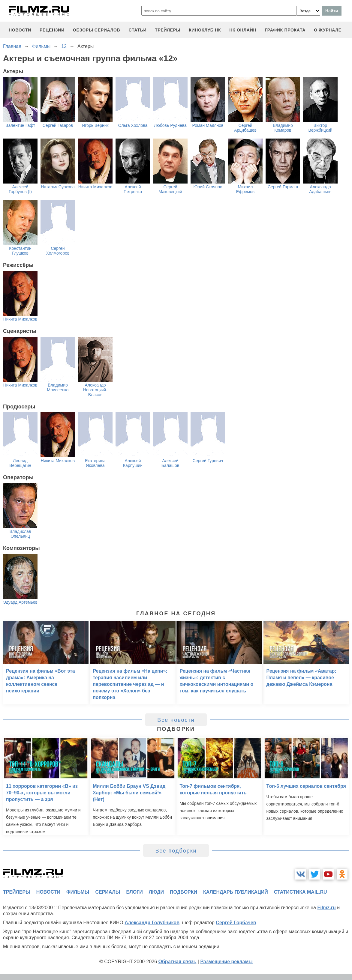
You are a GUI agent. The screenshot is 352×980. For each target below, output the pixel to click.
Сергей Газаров (58, 125)
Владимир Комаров (283, 128)
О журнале (328, 30)
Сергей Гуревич (208, 461)
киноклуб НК (205, 30)
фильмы (78, 892)
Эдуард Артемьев (20, 602)
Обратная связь (178, 962)
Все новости (176, 720)
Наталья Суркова (58, 187)
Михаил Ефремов (245, 189)
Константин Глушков (20, 251)
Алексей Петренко (133, 189)
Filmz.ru (326, 908)
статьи (137, 30)
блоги (134, 892)
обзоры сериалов (97, 30)
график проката (285, 30)
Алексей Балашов (170, 463)
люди (156, 892)
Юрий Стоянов (208, 187)
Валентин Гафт (20, 125)
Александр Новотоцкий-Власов (95, 390)
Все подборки (176, 851)
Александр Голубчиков (152, 923)
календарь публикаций (236, 892)
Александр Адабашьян (320, 189)
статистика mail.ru (301, 892)
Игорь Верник (95, 125)
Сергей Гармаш (283, 187)
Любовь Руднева (170, 125)
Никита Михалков (95, 187)
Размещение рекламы (226, 962)
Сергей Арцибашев (245, 128)
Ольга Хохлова (133, 125)
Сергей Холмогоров (58, 251)
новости (20, 30)
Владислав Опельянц (20, 534)
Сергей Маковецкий (170, 189)
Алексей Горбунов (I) (20, 189)
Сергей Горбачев (236, 923)
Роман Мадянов (208, 125)
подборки (184, 892)
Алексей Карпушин (133, 463)
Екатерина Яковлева (95, 463)
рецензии (52, 30)
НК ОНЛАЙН (243, 30)
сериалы (108, 892)
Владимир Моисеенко (58, 387)
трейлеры (168, 30)
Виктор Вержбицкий (320, 128)
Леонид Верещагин (20, 463)
